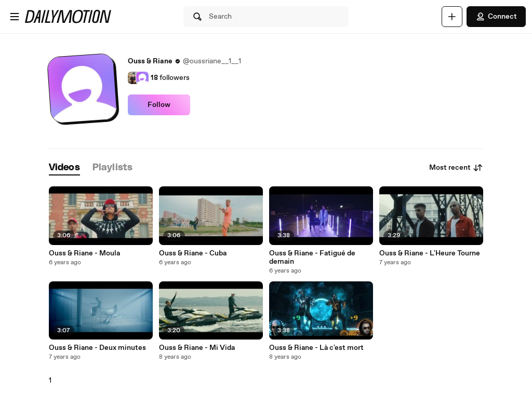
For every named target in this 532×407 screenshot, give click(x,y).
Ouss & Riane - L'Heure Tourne (430, 253)
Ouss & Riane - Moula (84, 253)
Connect (496, 17)
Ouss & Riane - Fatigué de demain (312, 257)
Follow (159, 105)
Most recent (456, 168)
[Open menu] (15, 17)
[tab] (64, 168)
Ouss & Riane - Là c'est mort (316, 348)
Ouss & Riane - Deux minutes (97, 348)
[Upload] (452, 17)
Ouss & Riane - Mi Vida (197, 348)
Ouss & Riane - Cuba (193, 253)
